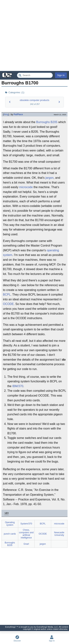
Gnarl (26, 544)
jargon (49, 178)
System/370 (26, 524)
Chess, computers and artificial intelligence (26, 534)
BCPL (7, 295)
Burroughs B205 (47, 122)
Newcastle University (59, 534)
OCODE (8, 304)
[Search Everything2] (35, 75)
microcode (26, 187)
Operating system (10, 524)
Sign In (61, 75)
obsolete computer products (34, 100)
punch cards (10, 534)
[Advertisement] (34, 35)
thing (6, 114)
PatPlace (18, 114)
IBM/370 (18, 386)
